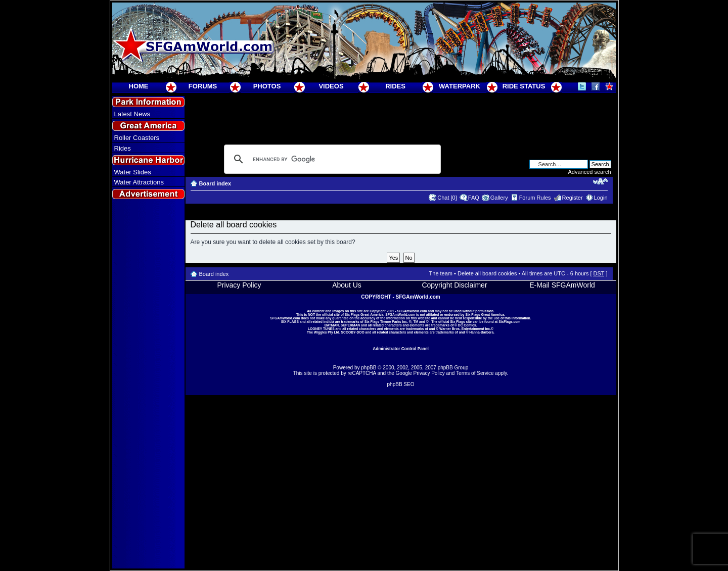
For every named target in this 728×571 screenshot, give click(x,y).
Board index (215, 183)
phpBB (369, 368)
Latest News (132, 114)
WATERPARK (460, 86)
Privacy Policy (239, 285)
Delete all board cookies (487, 273)
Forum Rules (535, 198)
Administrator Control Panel (401, 349)
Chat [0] (447, 198)
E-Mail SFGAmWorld (562, 285)
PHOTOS (267, 86)
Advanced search (590, 172)
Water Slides (133, 172)
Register (573, 198)
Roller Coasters (137, 138)
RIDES (395, 86)
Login (601, 198)
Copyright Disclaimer (454, 285)
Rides (123, 148)
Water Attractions (139, 182)
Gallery (499, 198)
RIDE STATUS (524, 86)
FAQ (474, 198)
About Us (347, 285)
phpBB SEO (401, 384)
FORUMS (203, 86)
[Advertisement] (148, 385)
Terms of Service (475, 373)
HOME (139, 86)
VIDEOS (331, 86)
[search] (331, 159)
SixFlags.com (509, 322)
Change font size (600, 181)
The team (441, 273)
